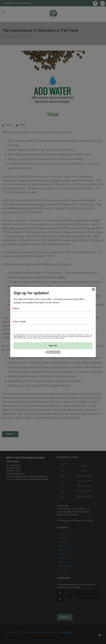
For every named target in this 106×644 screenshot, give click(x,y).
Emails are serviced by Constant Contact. (51, 338)
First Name (20, 322)
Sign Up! (53, 346)
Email (17, 309)
